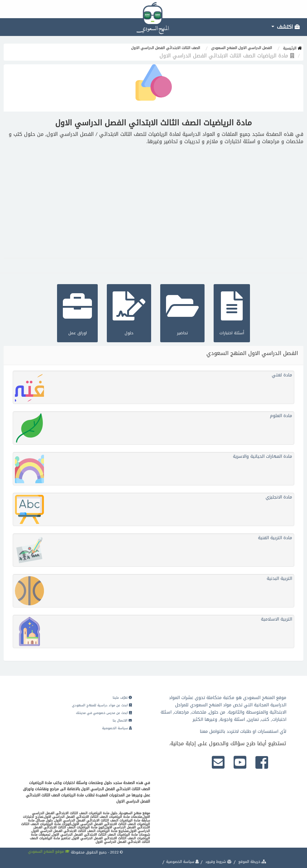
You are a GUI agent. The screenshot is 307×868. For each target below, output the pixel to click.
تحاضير (182, 312)
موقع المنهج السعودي (49, 851)
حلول (129, 312)
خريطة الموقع (252, 862)
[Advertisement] (153, 200)
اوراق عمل (77, 312)
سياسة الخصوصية (117, 728)
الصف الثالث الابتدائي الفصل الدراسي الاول (166, 48)
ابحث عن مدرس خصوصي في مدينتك (104, 713)
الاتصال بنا (122, 720)
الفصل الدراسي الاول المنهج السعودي (242, 48)
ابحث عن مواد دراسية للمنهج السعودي (102, 705)
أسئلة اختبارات (232, 312)
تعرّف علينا (122, 698)
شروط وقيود (218, 862)
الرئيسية (292, 48)
